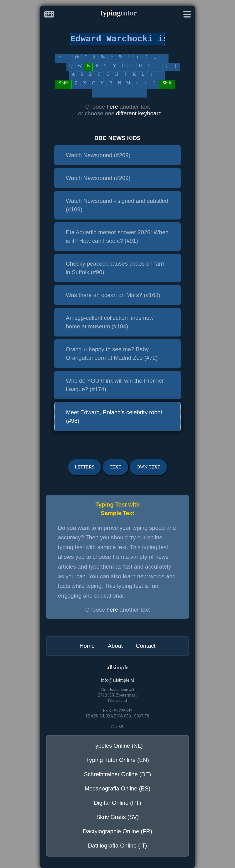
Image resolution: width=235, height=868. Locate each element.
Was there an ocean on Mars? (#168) (113, 295)
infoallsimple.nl (118, 680)
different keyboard (139, 113)
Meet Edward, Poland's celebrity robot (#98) (114, 417)
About (115, 646)
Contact (146, 646)
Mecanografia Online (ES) (117, 788)
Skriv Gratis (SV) (118, 817)
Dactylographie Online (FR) (118, 831)
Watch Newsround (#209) (98, 155)
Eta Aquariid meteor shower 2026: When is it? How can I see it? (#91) (117, 237)
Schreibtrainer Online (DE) (117, 774)
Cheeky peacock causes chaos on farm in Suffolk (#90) (116, 268)
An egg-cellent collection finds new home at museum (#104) (110, 322)
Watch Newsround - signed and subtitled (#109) (117, 205)
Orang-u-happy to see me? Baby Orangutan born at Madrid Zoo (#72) (112, 354)
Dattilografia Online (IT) (117, 846)
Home (87, 646)
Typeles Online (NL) (117, 746)
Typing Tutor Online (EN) (117, 760)
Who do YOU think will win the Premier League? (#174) (115, 385)
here (113, 107)
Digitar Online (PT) (118, 803)
